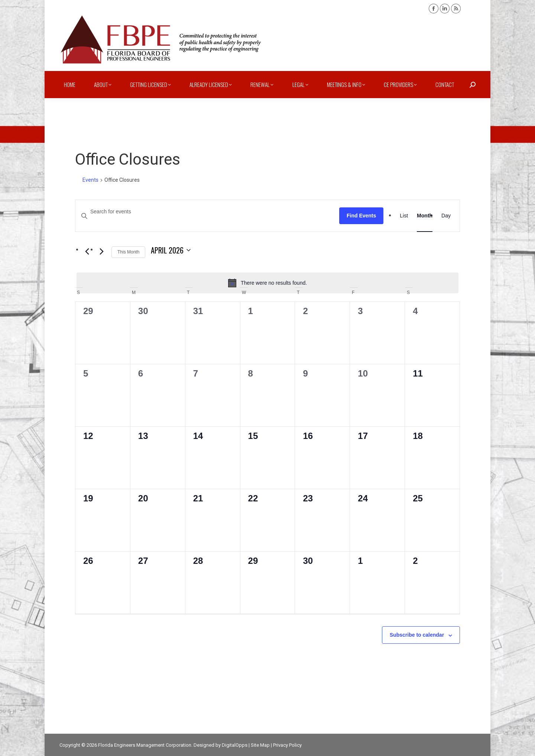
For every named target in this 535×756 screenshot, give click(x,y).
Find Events (361, 216)
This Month (128, 252)
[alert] (267, 283)
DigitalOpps (235, 745)
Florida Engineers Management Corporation (145, 745)
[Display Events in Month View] (425, 216)
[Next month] (101, 252)
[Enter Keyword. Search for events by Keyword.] (207, 212)
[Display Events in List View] (404, 216)
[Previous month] (87, 252)
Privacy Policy (287, 745)
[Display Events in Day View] (446, 216)
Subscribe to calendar (417, 635)
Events (90, 180)
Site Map (260, 745)
